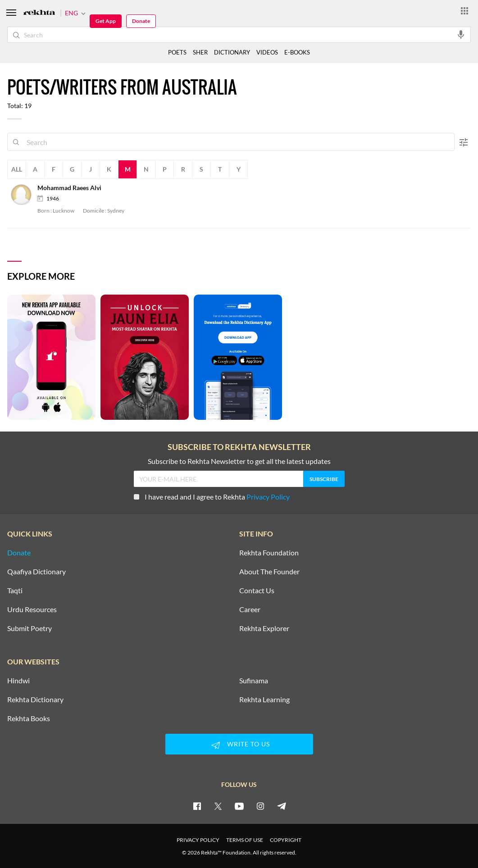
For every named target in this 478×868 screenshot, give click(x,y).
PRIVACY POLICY (198, 840)
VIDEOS (267, 52)
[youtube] (239, 806)
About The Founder (269, 572)
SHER (200, 52)
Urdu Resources (32, 609)
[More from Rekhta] (464, 10)
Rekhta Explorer (264, 628)
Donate (141, 21)
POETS (177, 52)
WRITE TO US (239, 745)
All (17, 169)
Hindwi (18, 681)
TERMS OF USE (245, 840)
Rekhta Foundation (269, 553)
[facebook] (197, 806)
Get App (106, 21)
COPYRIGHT (286, 840)
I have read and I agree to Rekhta (212, 497)
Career (250, 609)
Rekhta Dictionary (35, 700)
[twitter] (218, 806)
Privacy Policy (268, 497)
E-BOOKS (297, 52)
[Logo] (39, 13)
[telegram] (282, 806)
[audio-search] (461, 34)
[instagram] (260, 806)
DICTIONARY (232, 52)
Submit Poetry (30, 628)
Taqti (15, 591)
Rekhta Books (29, 718)
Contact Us (257, 591)
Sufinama (254, 681)
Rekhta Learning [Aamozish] (264, 700)
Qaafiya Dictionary (36, 572)
